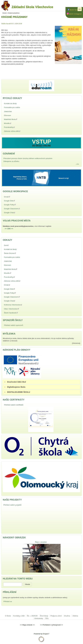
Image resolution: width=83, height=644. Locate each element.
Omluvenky (39, 618)
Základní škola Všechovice (27, 8)
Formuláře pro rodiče (12, 107)
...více (77, 164)
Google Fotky (16, 205)
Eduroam (7, 115)
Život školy (44, 616)
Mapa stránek (27, 625)
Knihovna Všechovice (19, 305)
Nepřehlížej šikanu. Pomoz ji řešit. (20, 178)
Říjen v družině (41, 542)
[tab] (41, 382)
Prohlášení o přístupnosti (52, 625)
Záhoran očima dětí (18, 131)
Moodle (13, 123)
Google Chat (15, 213)
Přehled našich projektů (12, 505)
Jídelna (75, 616)
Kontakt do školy (10, 103)
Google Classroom (18, 209)
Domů (5, 13)
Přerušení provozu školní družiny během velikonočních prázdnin (28, 158)
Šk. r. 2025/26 (32, 616)
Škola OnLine (16, 253)
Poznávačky (15, 127)
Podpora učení (56, 616)
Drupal (46, 634)
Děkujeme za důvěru (11, 161)
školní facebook (75, 10)
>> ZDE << (9, 229)
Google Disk (15, 201)
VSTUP (41, 142)
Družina (67, 616)
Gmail (13, 197)
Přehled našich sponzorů (14, 325)
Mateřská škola (16, 119)
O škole (8, 616)
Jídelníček (8, 111)
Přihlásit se (8, 601)
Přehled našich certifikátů (14, 405)
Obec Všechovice (17, 309)
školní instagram (74, 14)
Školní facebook (17, 313)
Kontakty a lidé (19, 616)
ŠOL (47, 618)
